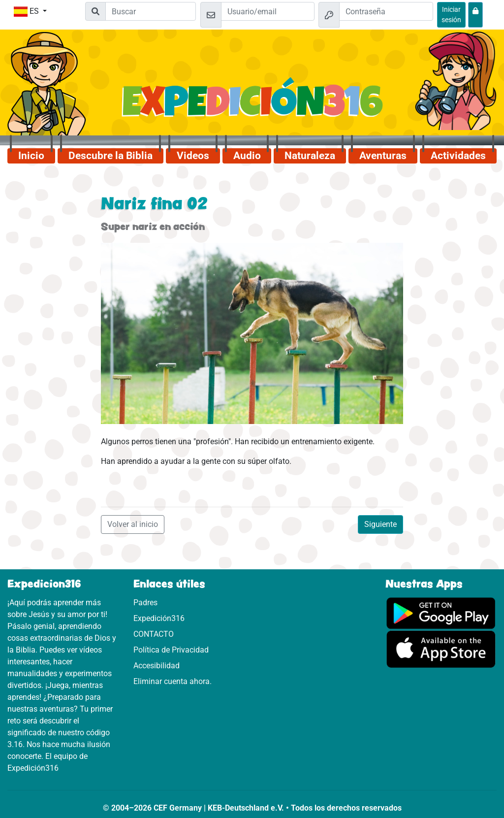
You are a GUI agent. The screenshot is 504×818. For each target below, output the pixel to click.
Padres (145, 603)
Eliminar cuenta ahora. (173, 681)
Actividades (458, 156)
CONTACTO (154, 634)
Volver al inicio (133, 524)
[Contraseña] (386, 11)
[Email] (268, 11)
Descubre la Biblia (110, 156)
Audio (247, 156)
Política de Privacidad (171, 650)
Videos (193, 156)
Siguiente (380, 524)
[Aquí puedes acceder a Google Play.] (441, 612)
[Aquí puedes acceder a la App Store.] (441, 649)
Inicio (31, 156)
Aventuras (383, 156)
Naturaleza (310, 156)
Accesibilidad (157, 666)
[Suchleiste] (150, 11)
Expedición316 (159, 618)
